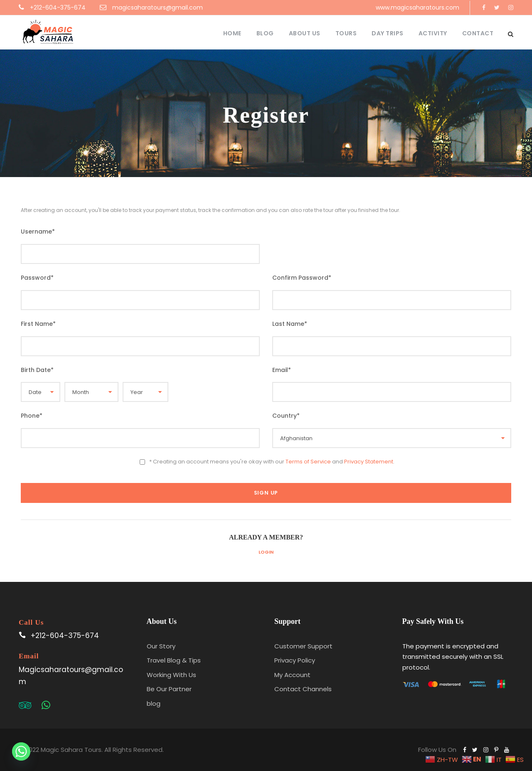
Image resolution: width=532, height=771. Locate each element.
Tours (346, 33)
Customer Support (303, 646)
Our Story (161, 646)
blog (154, 703)
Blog (265, 33)
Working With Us (171, 675)
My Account (292, 675)
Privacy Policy (295, 660)
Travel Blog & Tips (174, 660)
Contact (478, 33)
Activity (433, 33)
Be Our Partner (169, 689)
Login (266, 552)
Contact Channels (303, 689)
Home (232, 33)
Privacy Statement (369, 462)
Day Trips (388, 33)
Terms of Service (308, 462)
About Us (305, 33)
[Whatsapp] (21, 751)
